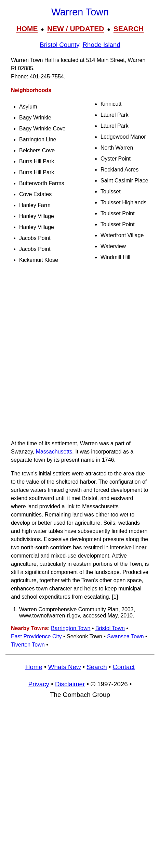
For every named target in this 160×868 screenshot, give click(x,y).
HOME (27, 29)
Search (97, 667)
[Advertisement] (80, 353)
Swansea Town (125, 636)
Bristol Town (110, 628)
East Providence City (36, 636)
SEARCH (129, 29)
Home (34, 667)
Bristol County (59, 45)
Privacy (39, 684)
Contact (124, 667)
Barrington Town (71, 628)
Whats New (65, 667)
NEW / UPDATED (76, 29)
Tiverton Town (28, 645)
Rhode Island (102, 45)
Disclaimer (70, 684)
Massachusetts (54, 452)
